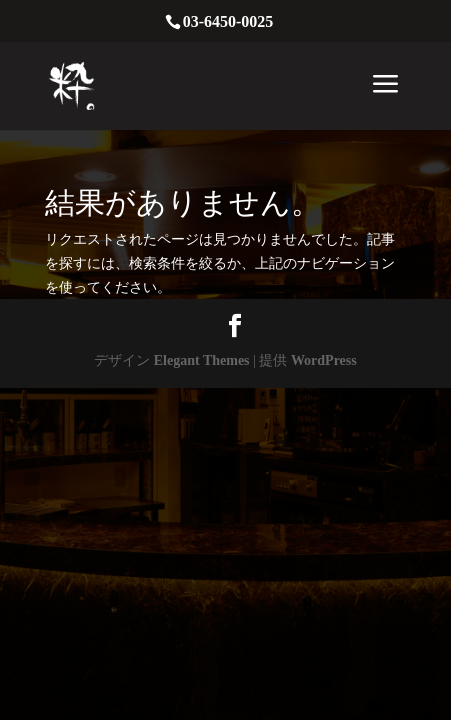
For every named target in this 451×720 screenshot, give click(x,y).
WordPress (324, 360)
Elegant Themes (202, 360)
